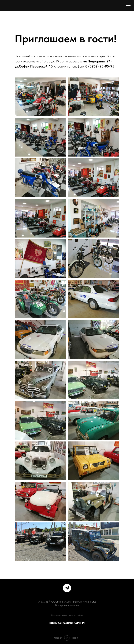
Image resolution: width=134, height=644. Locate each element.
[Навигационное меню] (128, 6)
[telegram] (67, 588)
